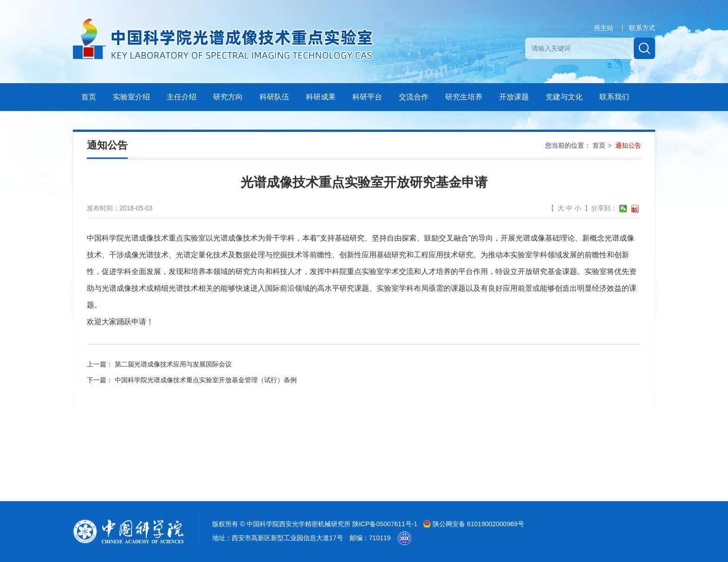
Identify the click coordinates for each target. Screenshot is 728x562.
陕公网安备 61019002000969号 (474, 524)
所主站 (604, 28)
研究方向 (228, 97)
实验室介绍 (131, 97)
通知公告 (628, 145)
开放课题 (514, 97)
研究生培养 (464, 97)
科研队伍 (274, 97)
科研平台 (367, 97)
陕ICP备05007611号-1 (386, 524)
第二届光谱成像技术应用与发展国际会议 (173, 364)
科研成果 (321, 97)
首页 (89, 97)
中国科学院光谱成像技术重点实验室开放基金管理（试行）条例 (206, 380)
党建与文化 (564, 97)
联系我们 (614, 97)
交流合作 (414, 97)
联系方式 (642, 28)
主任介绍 (182, 97)
